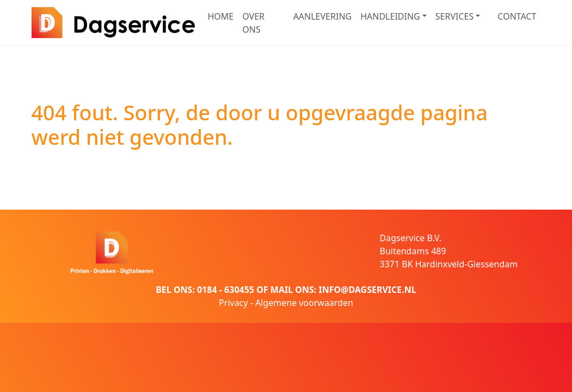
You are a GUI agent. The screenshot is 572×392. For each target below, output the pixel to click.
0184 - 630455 (226, 290)
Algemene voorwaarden (304, 303)
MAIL (282, 290)
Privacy (233, 303)
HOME (221, 16)
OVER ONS (253, 23)
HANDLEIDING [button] (390, 16)
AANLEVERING (323, 16)
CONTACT (517, 16)
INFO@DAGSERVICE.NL (367, 290)
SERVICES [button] (454, 16)
